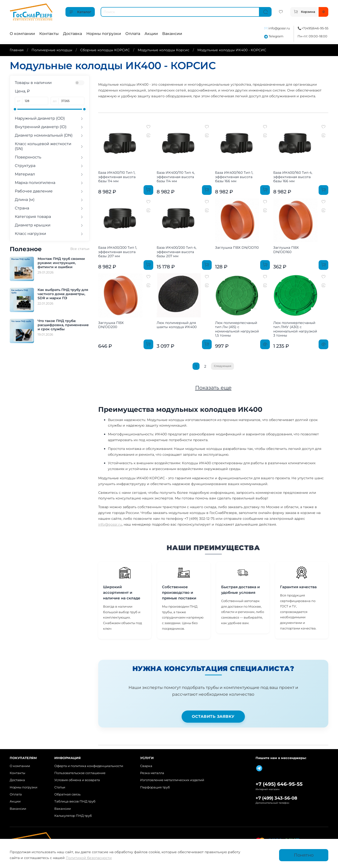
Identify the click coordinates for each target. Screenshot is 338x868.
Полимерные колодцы (52, 50)
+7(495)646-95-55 (315, 28)
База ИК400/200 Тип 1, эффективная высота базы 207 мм (118, 252)
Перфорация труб (155, 787)
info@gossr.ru (279, 28)
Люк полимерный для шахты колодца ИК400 (177, 325)
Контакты (49, 34)
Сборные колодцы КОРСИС (105, 50)
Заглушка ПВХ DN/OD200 (111, 325)
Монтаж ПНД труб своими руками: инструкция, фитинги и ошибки (61, 263)
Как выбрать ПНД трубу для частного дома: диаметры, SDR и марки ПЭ (63, 294)
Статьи (60, 787)
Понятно (304, 855)
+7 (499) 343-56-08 (276, 798)
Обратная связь (67, 794)
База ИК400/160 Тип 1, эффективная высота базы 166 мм (234, 177)
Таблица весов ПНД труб (75, 801)
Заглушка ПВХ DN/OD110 (237, 248)
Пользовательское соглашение (80, 773)
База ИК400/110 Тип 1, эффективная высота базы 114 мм (117, 177)
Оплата (133, 34)
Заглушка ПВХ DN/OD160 (286, 250)
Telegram (274, 36)
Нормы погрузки (104, 34)
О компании (22, 34)
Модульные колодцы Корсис (164, 50)
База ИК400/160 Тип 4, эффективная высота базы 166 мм (293, 177)
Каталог (80, 12)
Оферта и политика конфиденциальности (89, 766)
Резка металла (152, 773)
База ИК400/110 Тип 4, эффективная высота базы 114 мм (176, 177)
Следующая (223, 366)
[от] (35, 101)
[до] (71, 101)
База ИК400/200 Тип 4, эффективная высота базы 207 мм (177, 252)
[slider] (15, 109)
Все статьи (80, 249)
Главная (17, 50)
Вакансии (172, 34)
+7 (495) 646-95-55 (279, 784)
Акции (151, 34)
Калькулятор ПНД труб (73, 816)
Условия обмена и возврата (77, 780)
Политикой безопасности (89, 858)
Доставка (72, 34)
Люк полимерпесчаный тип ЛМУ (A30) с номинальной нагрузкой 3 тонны (295, 329)
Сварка (146, 766)
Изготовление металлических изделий (172, 780)
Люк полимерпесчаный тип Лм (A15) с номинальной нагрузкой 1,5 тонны (237, 329)
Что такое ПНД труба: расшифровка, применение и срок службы (63, 325)
